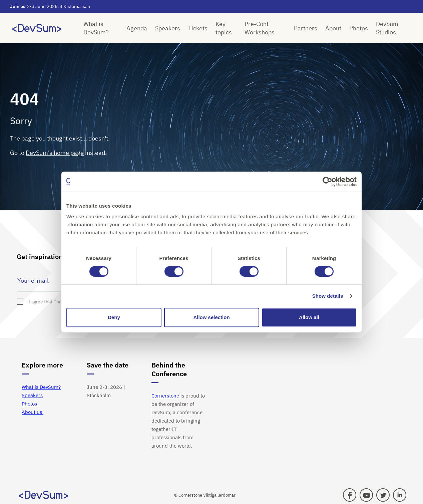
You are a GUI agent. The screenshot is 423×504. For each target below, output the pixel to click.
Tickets (198, 28)
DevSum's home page (55, 153)
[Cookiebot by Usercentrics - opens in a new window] (327, 182)
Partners (306, 28)
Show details (328, 296)
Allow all (309, 317)
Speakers (168, 28)
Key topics (224, 28)
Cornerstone (165, 396)
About (333, 28)
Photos (359, 28)
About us (33, 412)
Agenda (137, 28)
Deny (114, 317)
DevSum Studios (387, 28)
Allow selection (211, 317)
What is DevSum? (96, 28)
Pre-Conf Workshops (260, 28)
